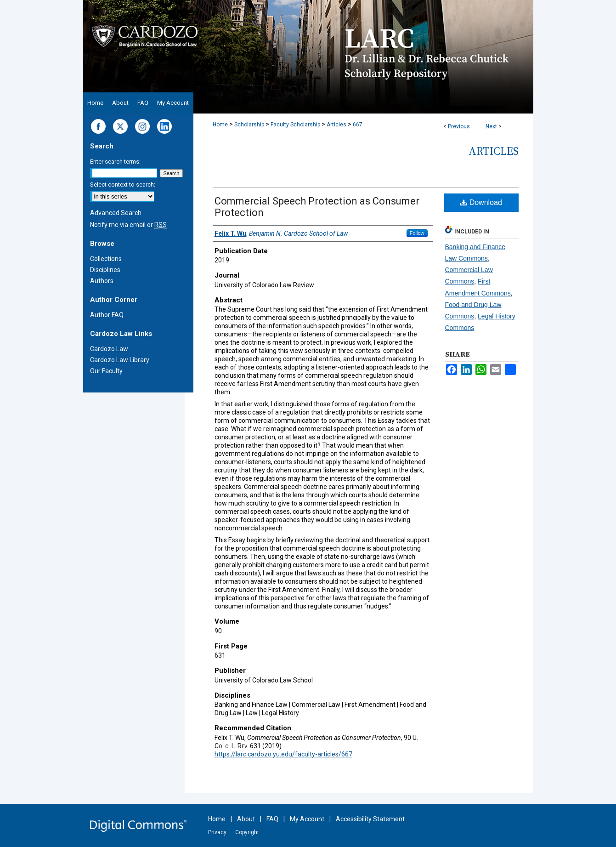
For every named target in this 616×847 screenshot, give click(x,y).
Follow (417, 233)
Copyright (247, 832)
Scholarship (249, 125)
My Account (307, 819)
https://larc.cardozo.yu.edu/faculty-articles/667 (283, 754)
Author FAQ (107, 315)
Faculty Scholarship (295, 125)
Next (491, 126)
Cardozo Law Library (120, 360)
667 (358, 125)
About (246, 819)
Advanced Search (116, 213)
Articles (336, 125)
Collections (106, 259)
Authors (102, 281)
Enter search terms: (115, 162)
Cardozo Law (109, 349)
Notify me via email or (128, 225)
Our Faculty (106, 371)
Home (220, 125)
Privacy (217, 832)
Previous (459, 126)
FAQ (272, 819)
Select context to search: (123, 185)
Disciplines (105, 270)
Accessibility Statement (370, 819)
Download (481, 202)
